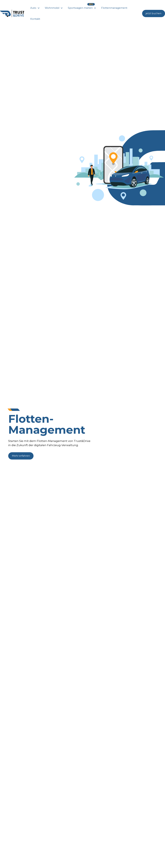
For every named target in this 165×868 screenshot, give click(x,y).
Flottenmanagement (114, 8)
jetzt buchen (153, 13)
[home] (12, 13)
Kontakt (35, 19)
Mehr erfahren (21, 456)
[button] (35, 8)
